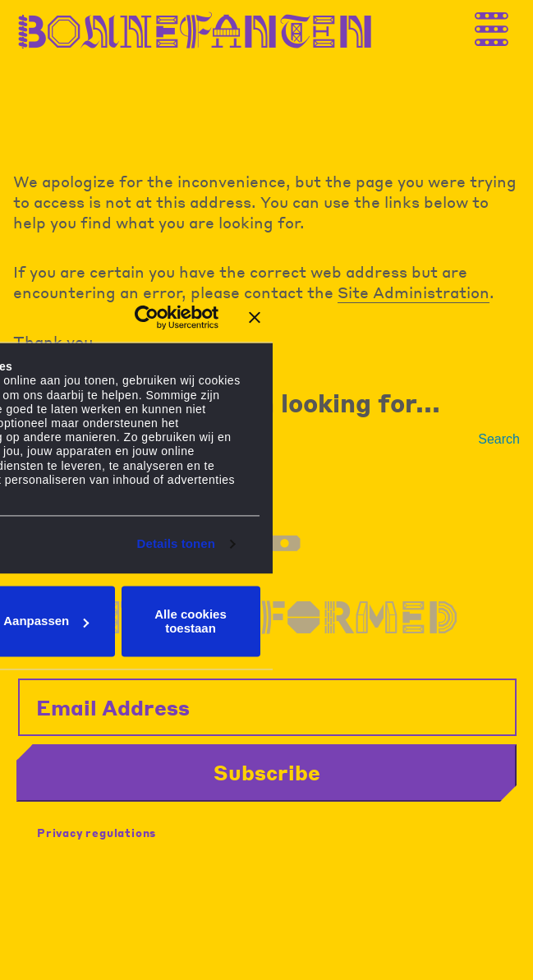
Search (499, 439)
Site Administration (414, 292)
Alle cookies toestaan (191, 621)
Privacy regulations (96, 833)
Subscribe (267, 772)
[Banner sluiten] (255, 317)
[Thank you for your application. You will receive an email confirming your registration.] (504, 27)
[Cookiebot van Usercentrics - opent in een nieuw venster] (147, 317)
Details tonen (176, 544)
